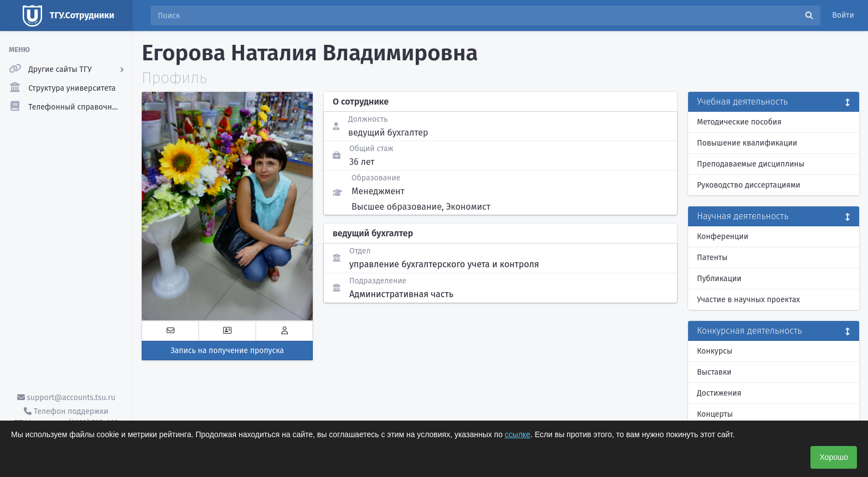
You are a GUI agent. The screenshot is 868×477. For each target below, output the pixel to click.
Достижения (719, 393)
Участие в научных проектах (748, 300)
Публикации (719, 279)
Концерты (715, 414)
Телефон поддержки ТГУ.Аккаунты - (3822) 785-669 (66, 417)
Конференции (723, 237)
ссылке (518, 434)
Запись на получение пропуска (227, 351)
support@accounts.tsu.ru (66, 398)
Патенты (712, 258)
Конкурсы (715, 351)
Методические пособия (739, 122)
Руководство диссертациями (749, 185)
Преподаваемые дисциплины (751, 164)
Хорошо (834, 457)
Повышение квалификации (747, 143)
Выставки (714, 372)
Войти (843, 15)
